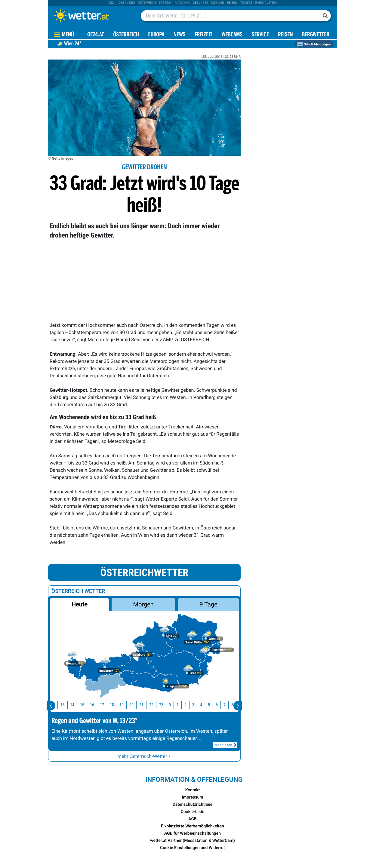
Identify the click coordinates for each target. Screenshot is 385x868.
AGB (192, 819)
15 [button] (85, 705)
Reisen (232, 3)
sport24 (165, 3)
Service (260, 35)
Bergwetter (316, 35)
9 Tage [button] (208, 604)
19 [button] (125, 705)
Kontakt (193, 790)
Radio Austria (266, 3)
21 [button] (145, 705)
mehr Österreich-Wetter (144, 756)
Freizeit (203, 35)
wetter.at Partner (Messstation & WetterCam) (192, 841)
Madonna (182, 3)
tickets (246, 3)
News (180, 35)
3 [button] (197, 705)
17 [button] (105, 705)
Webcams (232, 35)
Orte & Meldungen (314, 44)
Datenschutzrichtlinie (193, 805)
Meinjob (218, 3)
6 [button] (220, 705)
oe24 (112, 3)
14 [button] (75, 705)
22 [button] (155, 705)
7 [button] (228, 705)
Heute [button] (79, 604)
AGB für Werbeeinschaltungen (192, 833)
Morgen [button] (143, 604)
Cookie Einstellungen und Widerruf (192, 848)
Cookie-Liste (193, 812)
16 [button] (95, 705)
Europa (156, 35)
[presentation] (51, 706)
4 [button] (204, 705)
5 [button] (212, 705)
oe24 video (127, 3)
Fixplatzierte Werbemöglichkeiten (192, 826)
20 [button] (135, 705)
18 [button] (115, 705)
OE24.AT (96, 35)
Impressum (193, 797)
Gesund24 (200, 3)
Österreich (147, 3)
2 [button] (189, 705)
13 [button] (66, 705)
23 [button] (165, 705)
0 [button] (173, 705)
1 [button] (181, 705)
